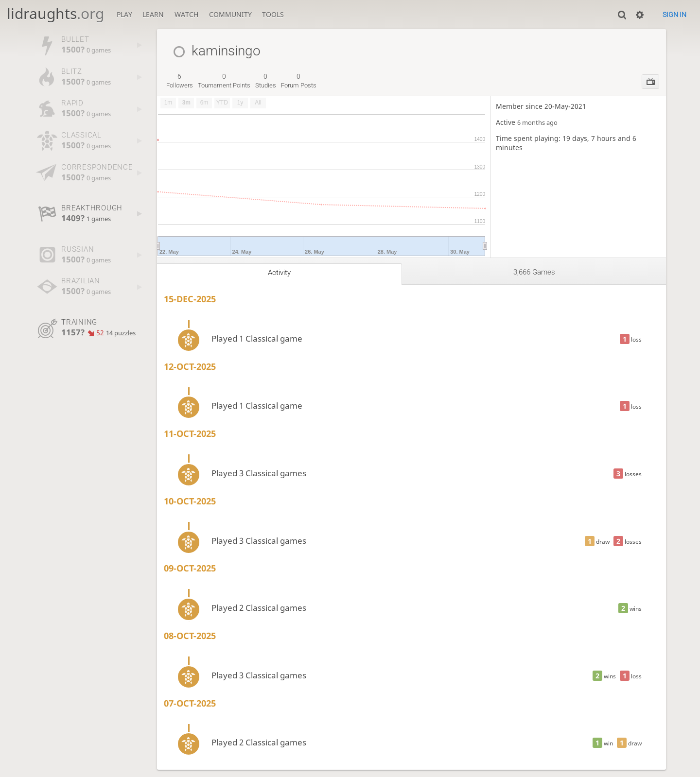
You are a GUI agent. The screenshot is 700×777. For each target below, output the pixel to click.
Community (230, 14)
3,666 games (534, 272)
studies (266, 81)
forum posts (299, 81)
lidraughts (55, 13)
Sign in (674, 15)
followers (180, 81)
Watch (186, 14)
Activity (279, 273)
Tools (273, 14)
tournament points (224, 81)
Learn (153, 14)
